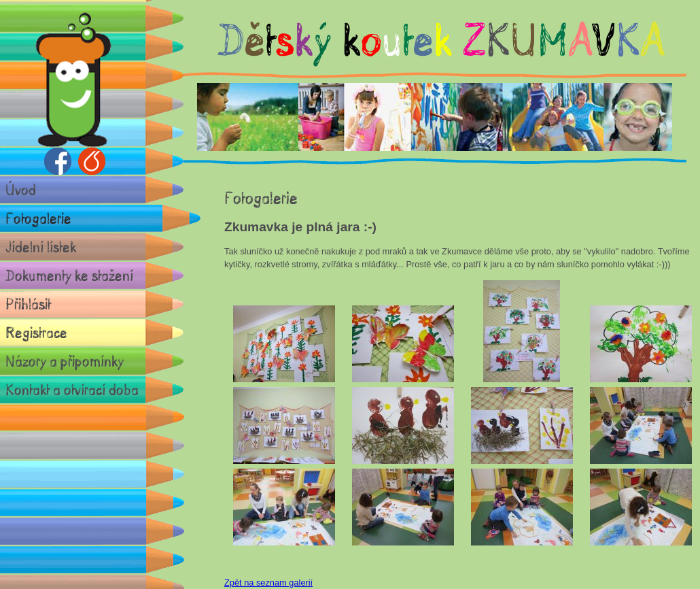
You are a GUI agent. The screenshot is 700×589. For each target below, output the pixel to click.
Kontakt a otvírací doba (72, 389)
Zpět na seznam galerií (268, 583)
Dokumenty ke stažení (69, 275)
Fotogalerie (38, 218)
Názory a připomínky (65, 361)
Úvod (21, 189)
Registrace (36, 332)
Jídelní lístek (41, 247)
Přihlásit (28, 304)
